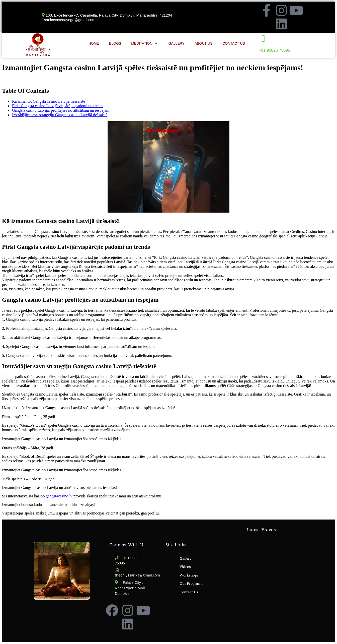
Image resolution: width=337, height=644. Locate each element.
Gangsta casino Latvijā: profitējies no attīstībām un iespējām (61, 110)
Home (94, 43)
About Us (203, 43)
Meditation (145, 43)
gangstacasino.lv (59, 496)
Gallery (177, 43)
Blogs (115, 43)
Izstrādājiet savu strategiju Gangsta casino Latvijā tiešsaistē (60, 115)
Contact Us (234, 43)
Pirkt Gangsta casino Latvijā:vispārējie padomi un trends (58, 106)
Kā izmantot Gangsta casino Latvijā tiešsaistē (49, 101)
